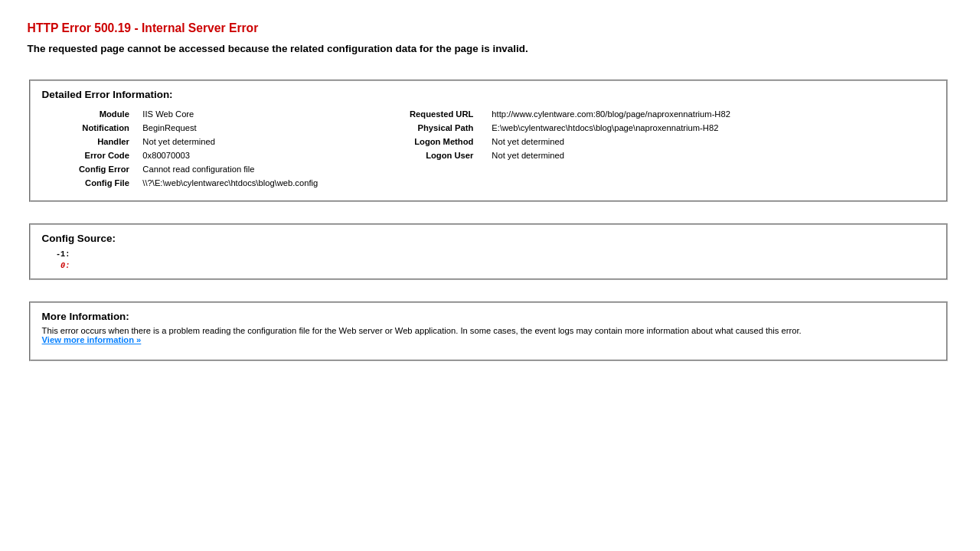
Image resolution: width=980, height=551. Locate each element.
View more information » (92, 344)
